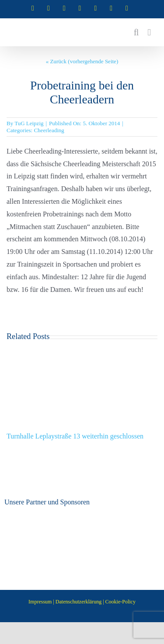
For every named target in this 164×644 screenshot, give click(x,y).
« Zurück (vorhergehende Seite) (82, 61)
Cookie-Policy (120, 602)
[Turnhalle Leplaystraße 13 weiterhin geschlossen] (82, 352)
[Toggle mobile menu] (149, 33)
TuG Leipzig (29, 123)
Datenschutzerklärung (79, 602)
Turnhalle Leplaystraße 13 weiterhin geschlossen (75, 436)
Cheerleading (49, 130)
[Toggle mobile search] (136, 33)
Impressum (40, 602)
